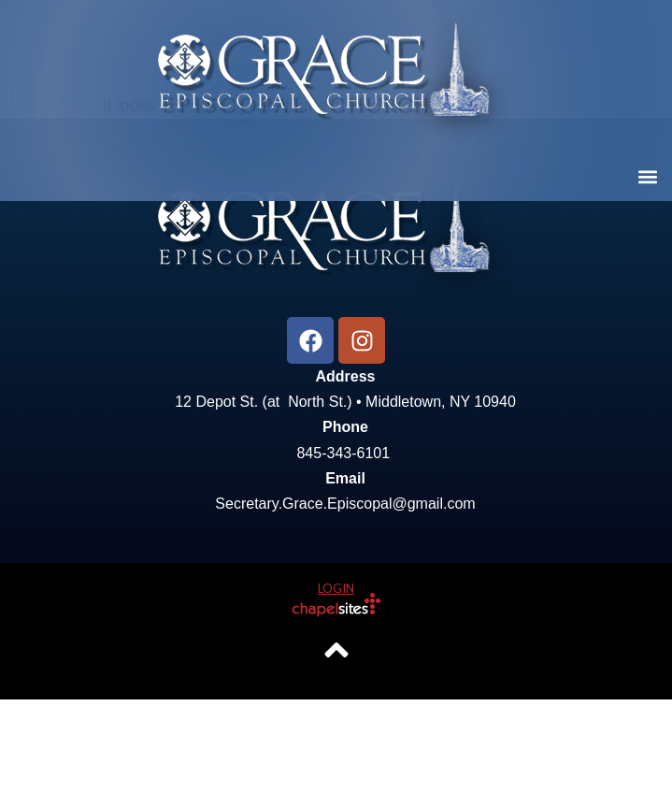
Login (336, 696)
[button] (647, 176)
